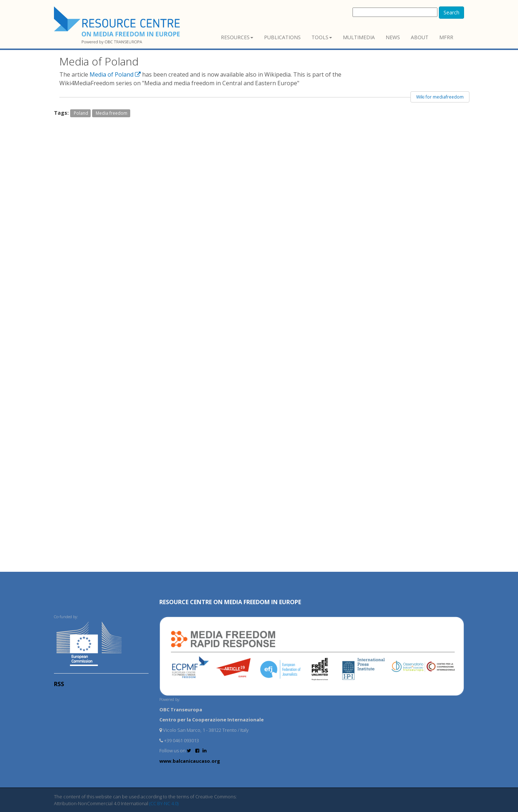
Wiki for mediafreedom (440, 97)
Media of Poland (116, 74)
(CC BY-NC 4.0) (164, 803)
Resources (237, 37)
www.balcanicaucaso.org (190, 761)
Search (451, 12)
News (393, 37)
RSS (59, 684)
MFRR (446, 37)
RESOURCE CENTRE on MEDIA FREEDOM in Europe (230, 602)
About (420, 37)
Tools (322, 37)
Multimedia (359, 37)
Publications (282, 37)
